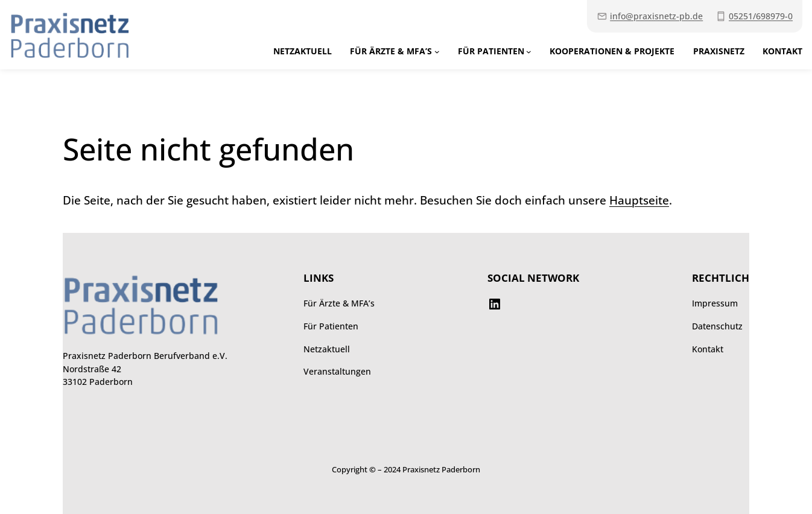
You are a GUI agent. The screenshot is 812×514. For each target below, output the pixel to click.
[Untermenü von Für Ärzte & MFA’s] (437, 52)
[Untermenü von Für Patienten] (529, 52)
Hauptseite (639, 200)
